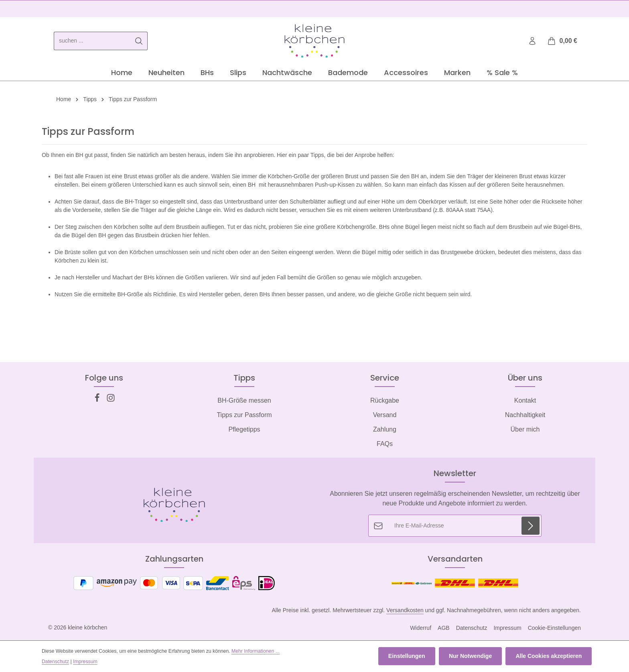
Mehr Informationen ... (256, 651)
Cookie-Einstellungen (554, 629)
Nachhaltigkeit (525, 416)
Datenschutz (472, 629)
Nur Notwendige (471, 656)
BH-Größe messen (244, 401)
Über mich (525, 430)
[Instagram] (111, 401)
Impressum (507, 629)
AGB (444, 629)
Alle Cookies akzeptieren (549, 656)
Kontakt (525, 401)
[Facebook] (98, 401)
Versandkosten (405, 611)
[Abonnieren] (531, 526)
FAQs (385, 445)
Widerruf (421, 629)
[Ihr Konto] (533, 42)
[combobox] (92, 41)
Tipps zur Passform (244, 416)
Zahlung (385, 430)
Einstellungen (408, 656)
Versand (385, 416)
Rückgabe (385, 401)
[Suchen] (139, 41)
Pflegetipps (244, 430)
